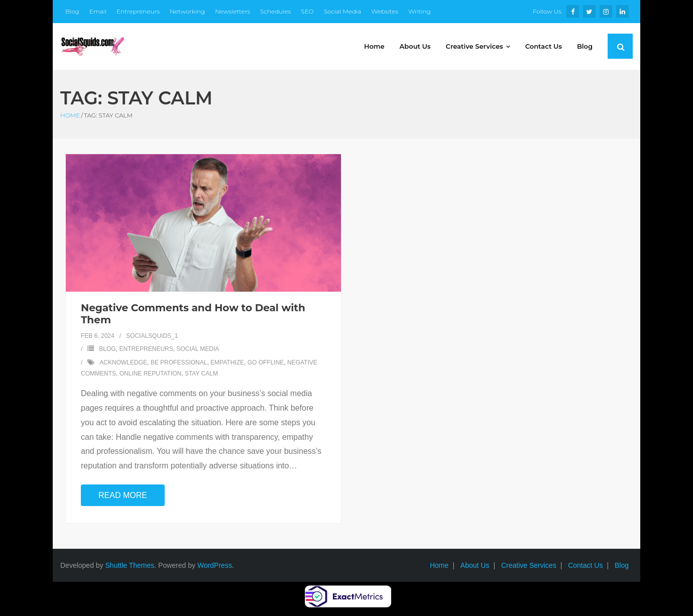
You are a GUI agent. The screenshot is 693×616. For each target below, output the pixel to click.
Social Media (343, 11)
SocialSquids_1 (152, 336)
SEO (307, 11)
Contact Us (585, 565)
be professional (179, 362)
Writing (420, 11)
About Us (475, 565)
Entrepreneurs (138, 11)
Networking (187, 11)
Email (98, 11)
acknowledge (123, 362)
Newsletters (233, 11)
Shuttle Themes (130, 565)
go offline (266, 362)
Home (70, 115)
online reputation (151, 374)
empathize (227, 362)
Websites (385, 11)
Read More (123, 495)
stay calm (201, 374)
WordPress (215, 565)
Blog (72, 11)
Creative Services (529, 565)
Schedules (275, 11)
